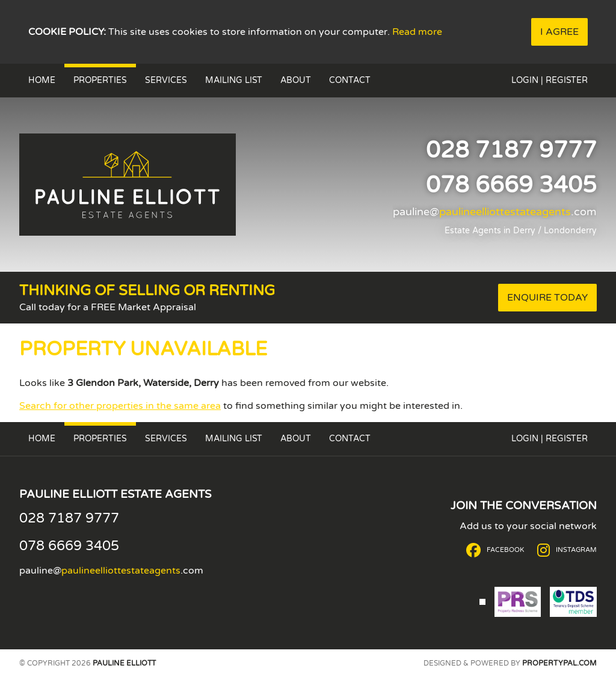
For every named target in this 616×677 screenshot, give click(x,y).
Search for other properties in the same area (120, 406)
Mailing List (234, 80)
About (296, 80)
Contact (350, 80)
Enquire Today (547, 298)
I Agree (559, 32)
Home (42, 80)
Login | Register (550, 80)
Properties (100, 80)
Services (166, 80)
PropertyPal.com (559, 663)
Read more (417, 32)
